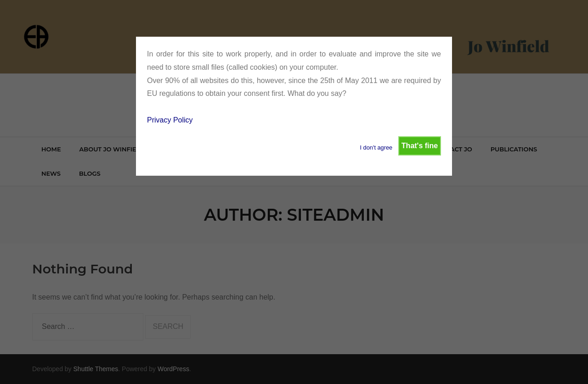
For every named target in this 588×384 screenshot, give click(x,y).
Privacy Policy (170, 120)
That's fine (420, 146)
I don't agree (376, 147)
